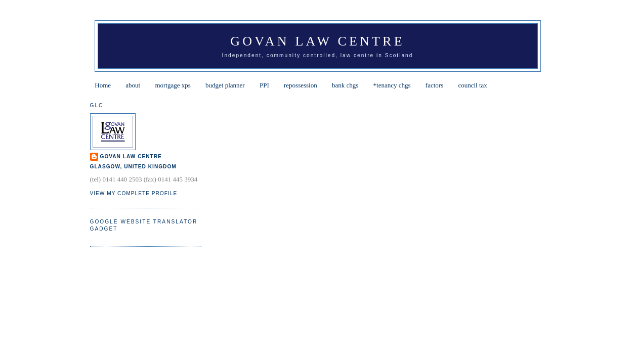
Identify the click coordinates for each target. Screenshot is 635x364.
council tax (472, 85)
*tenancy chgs (392, 85)
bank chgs (345, 85)
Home (103, 85)
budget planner (225, 85)
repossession (301, 85)
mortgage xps (173, 85)
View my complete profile (134, 193)
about (133, 85)
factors (434, 85)
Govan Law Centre (317, 41)
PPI (264, 85)
